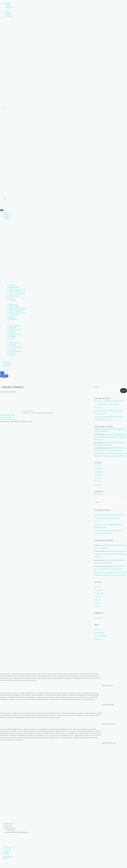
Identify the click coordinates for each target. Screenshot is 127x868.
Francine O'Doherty (28, 411)
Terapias (7, 218)
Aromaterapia (12, 300)
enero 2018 (98, 480)
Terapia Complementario (16, 292)
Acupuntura (12, 298)
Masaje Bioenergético (15, 334)
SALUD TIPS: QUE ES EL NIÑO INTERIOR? (107, 404)
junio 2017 (97, 487)
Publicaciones (8, 364)
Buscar (96, 387)
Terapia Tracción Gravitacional (17, 289)
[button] (1, 710)
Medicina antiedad (14, 287)
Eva (95, 453)
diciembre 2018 (99, 471)
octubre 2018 (98, 477)
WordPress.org (98, 643)
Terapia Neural (13, 285)
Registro (9, 5)
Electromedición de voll (16, 330)
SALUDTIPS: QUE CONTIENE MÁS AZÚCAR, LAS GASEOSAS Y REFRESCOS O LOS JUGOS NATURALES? (110, 437)
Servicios (7, 362)
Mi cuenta (7, 3)
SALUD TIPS (98, 407)
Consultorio (8, 216)
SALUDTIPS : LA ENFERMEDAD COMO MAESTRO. (109, 401)
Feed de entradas (99, 637)
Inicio (6, 212)
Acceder (96, 634)
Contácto (7, 366)
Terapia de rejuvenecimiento (17, 294)
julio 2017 (97, 484)
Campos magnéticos (14, 325)
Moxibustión (12, 336)
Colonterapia (12, 328)
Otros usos (12, 338)
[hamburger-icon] (2, 210)
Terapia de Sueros (14, 296)
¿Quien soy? (8, 214)
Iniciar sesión (10, 7)
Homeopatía (12, 332)
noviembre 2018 (99, 474)
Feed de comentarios (100, 640)
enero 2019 (98, 468)
